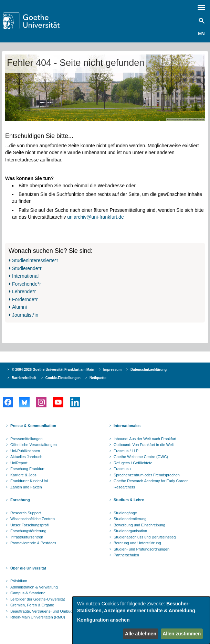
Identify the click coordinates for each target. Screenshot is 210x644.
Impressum (112, 370)
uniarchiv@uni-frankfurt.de (95, 217)
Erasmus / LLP (126, 451)
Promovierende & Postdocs (33, 543)
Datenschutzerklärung (149, 370)
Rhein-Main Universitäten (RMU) (38, 617)
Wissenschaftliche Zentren (33, 519)
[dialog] (141, 620)
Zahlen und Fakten (26, 487)
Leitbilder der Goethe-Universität (38, 599)
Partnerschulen (126, 555)
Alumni (19, 307)
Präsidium (19, 581)
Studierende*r (27, 268)
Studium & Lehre (129, 500)
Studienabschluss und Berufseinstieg (145, 537)
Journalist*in (25, 315)
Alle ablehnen (141, 634)
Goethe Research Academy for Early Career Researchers (151, 484)
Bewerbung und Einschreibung (139, 525)
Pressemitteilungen (27, 439)
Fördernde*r (25, 299)
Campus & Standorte (28, 593)
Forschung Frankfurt (27, 469)
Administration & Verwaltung (34, 587)
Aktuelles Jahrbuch (26, 457)
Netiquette (98, 378)
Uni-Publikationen (25, 451)
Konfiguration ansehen (103, 620)
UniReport (19, 463)
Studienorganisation (130, 531)
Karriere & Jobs (23, 475)
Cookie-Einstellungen (63, 378)
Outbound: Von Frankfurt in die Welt (144, 445)
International (25, 276)
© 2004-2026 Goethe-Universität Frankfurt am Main (53, 370)
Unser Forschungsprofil (30, 525)
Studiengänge (125, 513)
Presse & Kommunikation (33, 426)
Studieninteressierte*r (35, 260)
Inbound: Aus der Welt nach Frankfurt (145, 439)
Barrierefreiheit (24, 378)
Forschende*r (27, 284)
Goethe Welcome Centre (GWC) (141, 457)
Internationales (127, 426)
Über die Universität (28, 568)
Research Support (26, 513)
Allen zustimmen (182, 634)
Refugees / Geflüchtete (133, 463)
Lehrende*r (24, 291)
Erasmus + (123, 469)
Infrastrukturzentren (27, 537)
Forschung (20, 500)
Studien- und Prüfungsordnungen (141, 549)
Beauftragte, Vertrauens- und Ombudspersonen (50, 611)
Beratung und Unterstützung (137, 543)
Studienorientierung (130, 519)
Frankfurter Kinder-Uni (29, 481)
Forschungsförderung (28, 531)
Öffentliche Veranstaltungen (34, 445)
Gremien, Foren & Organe (32, 605)
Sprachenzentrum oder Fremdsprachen (147, 475)
